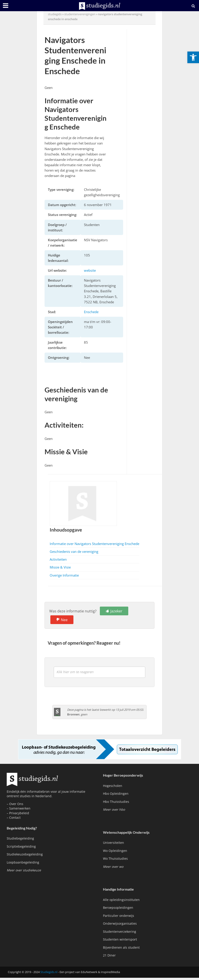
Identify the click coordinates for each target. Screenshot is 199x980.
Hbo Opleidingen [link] (116, 794)
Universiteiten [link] (113, 843)
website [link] (90, 270)
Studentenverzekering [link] (120, 932)
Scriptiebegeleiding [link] (21, 846)
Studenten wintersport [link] (120, 939)
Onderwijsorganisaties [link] (120, 923)
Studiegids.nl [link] (49, 972)
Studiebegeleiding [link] (20, 838)
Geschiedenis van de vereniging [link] (74, 551)
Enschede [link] (91, 312)
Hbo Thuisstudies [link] (116, 802)
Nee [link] (64, 620)
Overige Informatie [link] (64, 575)
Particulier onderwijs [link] (119, 916)
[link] (193, 57)
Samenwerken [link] (20, 808)
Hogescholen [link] (113, 786)
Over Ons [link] (16, 804)
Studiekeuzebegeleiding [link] (25, 854)
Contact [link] (15, 817)
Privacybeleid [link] (19, 813)
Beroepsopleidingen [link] (118, 908)
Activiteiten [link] (58, 559)
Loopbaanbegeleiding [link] (23, 862)
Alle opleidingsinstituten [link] (121, 900)
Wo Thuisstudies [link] (115, 858)
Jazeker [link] (116, 611)
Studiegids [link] (55, 14)
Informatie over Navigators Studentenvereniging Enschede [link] (94, 544)
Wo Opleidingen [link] (115, 851)
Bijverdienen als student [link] (121, 947)
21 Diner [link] (109, 955)
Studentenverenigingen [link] (80, 14)
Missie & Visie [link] (60, 567)
